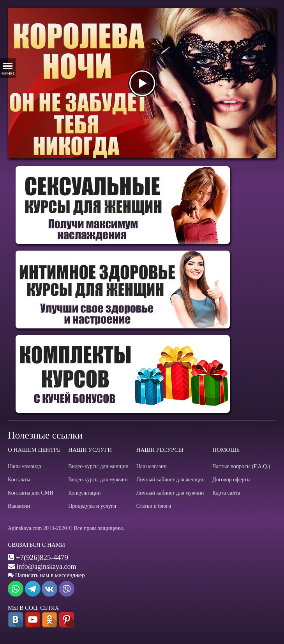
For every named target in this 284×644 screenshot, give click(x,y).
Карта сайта (226, 493)
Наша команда (24, 466)
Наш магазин (152, 466)
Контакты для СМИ (31, 493)
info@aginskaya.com (47, 567)
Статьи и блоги (154, 506)
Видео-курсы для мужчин (98, 480)
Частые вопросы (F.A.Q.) (241, 466)
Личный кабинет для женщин (171, 480)
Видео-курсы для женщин (98, 466)
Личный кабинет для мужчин (170, 493)
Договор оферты (231, 480)
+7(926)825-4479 (42, 557)
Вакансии (19, 506)
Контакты (19, 480)
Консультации (84, 493)
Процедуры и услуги (92, 506)
